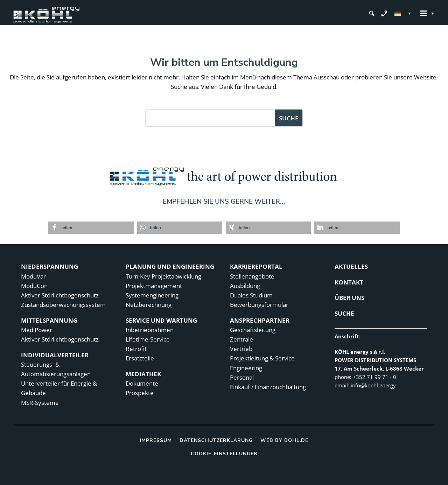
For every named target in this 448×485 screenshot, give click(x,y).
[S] (210, 118)
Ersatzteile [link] (140, 358)
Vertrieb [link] (241, 349)
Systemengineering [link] (152, 295)
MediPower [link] (37, 330)
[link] (46, 13)
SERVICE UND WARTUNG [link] (161, 320)
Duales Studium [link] (251, 295)
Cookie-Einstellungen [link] (224, 454)
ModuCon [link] (34, 286)
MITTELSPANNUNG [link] (49, 320)
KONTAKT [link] (349, 282)
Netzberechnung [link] (149, 305)
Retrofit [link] (136, 349)
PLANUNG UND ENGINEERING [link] (170, 266)
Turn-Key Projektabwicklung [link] (163, 276)
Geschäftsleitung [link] (253, 330)
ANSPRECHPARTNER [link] (260, 320)
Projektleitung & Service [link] (262, 358)
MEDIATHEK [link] (143, 374)
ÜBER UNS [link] (349, 298)
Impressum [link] (156, 440)
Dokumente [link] (142, 383)
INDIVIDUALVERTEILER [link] (55, 355)
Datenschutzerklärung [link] (216, 440)
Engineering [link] (246, 368)
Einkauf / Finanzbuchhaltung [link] (268, 387)
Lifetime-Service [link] (148, 339)
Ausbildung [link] (245, 286)
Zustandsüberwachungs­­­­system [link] (63, 305)
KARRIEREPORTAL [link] (256, 266)
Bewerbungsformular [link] (259, 305)
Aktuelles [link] (351, 266)
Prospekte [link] (140, 393)
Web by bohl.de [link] (284, 440)
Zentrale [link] (241, 339)
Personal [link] (242, 377)
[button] (372, 13)
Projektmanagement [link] (154, 286)
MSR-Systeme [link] (40, 403)
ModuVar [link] (33, 276)
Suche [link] (344, 313)
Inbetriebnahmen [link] (150, 330)
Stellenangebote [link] (252, 276)
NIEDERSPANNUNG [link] (50, 266)
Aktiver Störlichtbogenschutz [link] (60, 295)
